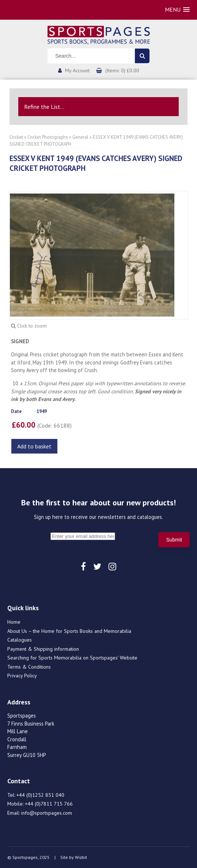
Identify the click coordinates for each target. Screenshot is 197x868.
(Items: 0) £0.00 (122, 70)
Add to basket (34, 446)
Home (14, 622)
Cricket (16, 137)
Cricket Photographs (48, 137)
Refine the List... (44, 107)
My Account (77, 70)
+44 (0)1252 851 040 (40, 795)
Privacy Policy (22, 676)
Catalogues (20, 640)
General (80, 137)
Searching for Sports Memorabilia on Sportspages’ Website (72, 658)
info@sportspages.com (47, 813)
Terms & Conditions (29, 667)
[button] (177, 10)
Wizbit (81, 857)
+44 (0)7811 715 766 (49, 804)
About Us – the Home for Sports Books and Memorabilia (69, 631)
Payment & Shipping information (43, 649)
